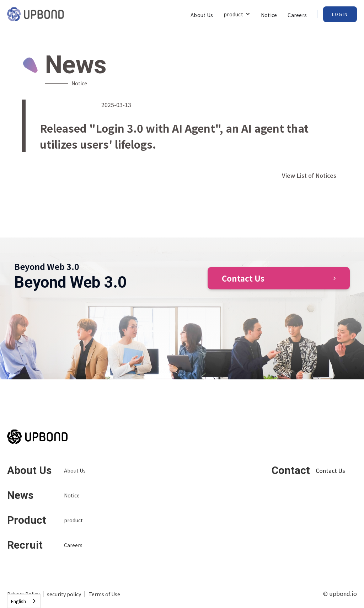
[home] (36, 14)
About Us (202, 15)
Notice (269, 15)
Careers (297, 15)
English (18, 601)
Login (340, 14)
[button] (237, 14)
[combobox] (24, 601)
